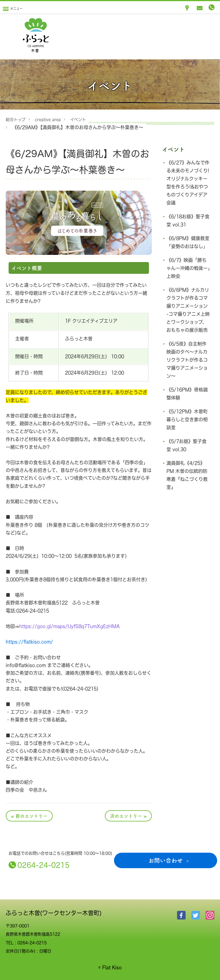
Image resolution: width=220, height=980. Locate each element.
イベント (78, 119)
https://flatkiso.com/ (29, 642)
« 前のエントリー (29, 816)
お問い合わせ (166, 860)
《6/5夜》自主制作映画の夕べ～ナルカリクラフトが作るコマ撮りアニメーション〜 (188, 376)
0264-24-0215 (44, 865)
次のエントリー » (128, 816)
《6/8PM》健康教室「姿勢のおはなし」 (187, 246)
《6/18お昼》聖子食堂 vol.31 (187, 220)
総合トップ (16, 119)
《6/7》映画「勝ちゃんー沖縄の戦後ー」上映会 (188, 276)
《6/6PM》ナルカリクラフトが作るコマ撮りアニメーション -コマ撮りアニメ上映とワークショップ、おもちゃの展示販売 (188, 322)
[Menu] (13, 7)
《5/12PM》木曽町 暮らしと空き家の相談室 (187, 436)
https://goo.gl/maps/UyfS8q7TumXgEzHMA (69, 626)
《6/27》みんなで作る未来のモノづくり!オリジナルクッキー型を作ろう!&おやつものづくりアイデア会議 (187, 183)
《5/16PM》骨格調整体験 (186, 410)
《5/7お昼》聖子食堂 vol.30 (188, 461)
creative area (48, 119)
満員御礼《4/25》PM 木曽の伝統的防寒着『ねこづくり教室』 (187, 491)
